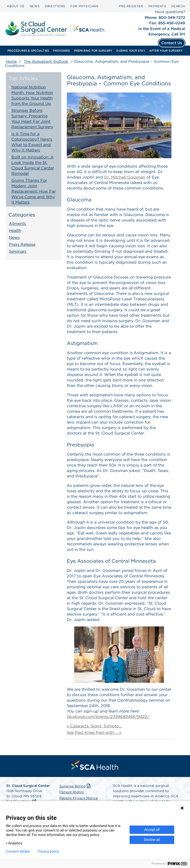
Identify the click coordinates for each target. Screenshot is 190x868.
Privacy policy (48, 851)
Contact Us (172, 43)
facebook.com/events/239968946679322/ (108, 717)
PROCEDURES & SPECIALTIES (28, 51)
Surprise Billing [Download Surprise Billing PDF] (75, 786)
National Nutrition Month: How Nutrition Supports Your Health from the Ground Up (32, 95)
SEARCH (178, 6)
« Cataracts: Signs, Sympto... (94, 726)
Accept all (152, 830)
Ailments (17, 224)
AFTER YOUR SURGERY (166, 51)
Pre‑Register (131, 6)
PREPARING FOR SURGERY (93, 51)
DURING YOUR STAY (131, 51)
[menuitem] (16, 6)
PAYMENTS (157, 6)
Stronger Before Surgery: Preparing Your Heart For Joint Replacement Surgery (32, 119)
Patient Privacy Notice (79, 798)
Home (11, 62)
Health (15, 231)
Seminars (18, 251)
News (14, 237)
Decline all (152, 840)
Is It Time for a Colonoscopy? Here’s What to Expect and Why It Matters (32, 142)
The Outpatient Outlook (46, 62)
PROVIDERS (61, 51)
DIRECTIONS (55, 6)
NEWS (35, 6)
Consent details (18, 851)
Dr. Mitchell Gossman (125, 177)
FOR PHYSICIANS (84, 6)
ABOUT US (16, 6)
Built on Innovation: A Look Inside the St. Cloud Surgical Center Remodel (33, 165)
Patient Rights (72, 792)
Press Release (22, 244)
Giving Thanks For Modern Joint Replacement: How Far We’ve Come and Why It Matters (34, 191)
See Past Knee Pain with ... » (94, 732)
